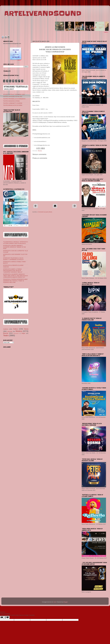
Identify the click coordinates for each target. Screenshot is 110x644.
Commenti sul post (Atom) (45, 212)
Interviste (10, 331)
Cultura (15, 329)
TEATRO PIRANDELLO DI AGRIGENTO (14, 99)
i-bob (55, 602)
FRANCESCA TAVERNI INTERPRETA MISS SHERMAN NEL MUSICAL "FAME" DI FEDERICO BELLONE (15, 281)
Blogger (66, 602)
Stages (23, 333)
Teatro (6, 335)
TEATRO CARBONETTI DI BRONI (13, 103)
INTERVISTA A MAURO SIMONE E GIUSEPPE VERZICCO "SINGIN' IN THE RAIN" (14, 247)
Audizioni (6, 329)
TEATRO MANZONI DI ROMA (11, 101)
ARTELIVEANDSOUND (43, 13)
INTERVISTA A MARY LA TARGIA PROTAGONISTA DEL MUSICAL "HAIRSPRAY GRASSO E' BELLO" (13, 271)
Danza (26, 329)
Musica (40, 151)
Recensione (16, 333)
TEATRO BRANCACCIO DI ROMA (13, 105)
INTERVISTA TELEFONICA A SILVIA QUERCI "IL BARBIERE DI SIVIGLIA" (13, 259)
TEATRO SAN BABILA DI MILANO (13, 97)
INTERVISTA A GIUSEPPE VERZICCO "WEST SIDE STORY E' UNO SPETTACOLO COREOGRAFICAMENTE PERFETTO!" (16, 276)
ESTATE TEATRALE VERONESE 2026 (14, 94)
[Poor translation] (7, 617)
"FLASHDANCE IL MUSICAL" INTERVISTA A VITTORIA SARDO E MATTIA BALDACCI (16, 243)
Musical (6, 333)
